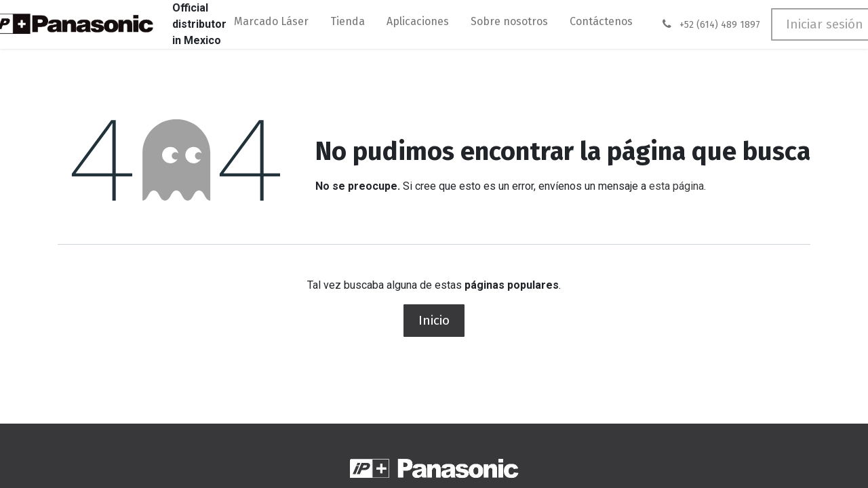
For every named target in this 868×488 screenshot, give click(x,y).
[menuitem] (271, 24)
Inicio (434, 320)
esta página (676, 186)
